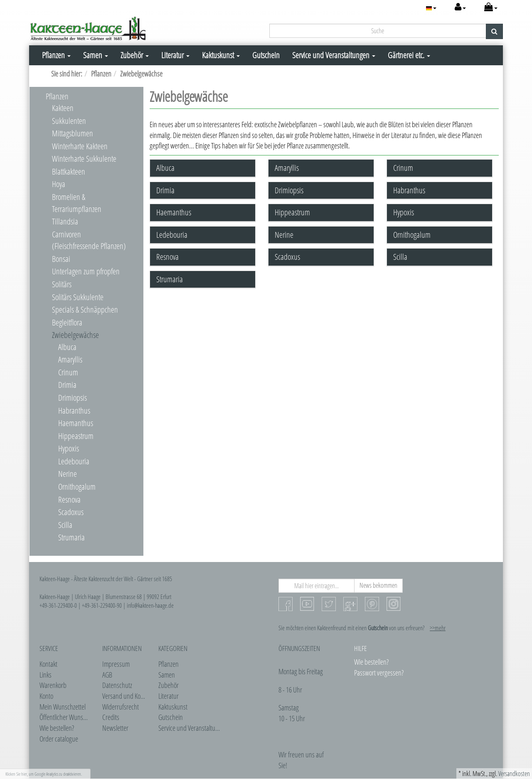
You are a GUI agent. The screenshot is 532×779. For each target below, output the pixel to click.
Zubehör (135, 55)
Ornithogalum (77, 487)
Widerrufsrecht (121, 707)
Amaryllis (70, 359)
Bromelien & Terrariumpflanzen (77, 203)
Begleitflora (67, 322)
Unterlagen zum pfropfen (86, 271)
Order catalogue (59, 739)
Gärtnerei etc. (409, 55)
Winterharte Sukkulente (84, 159)
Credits (111, 717)
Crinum (68, 372)
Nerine (68, 474)
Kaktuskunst (221, 55)
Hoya (59, 184)
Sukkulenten (69, 121)
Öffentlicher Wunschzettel (70, 717)
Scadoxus (71, 512)
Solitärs (62, 284)
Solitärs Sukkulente (78, 297)
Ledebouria (74, 461)
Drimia (67, 385)
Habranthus (74, 410)
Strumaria (71, 537)
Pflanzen (56, 55)
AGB (107, 675)
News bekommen (378, 585)
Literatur (175, 55)
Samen (96, 55)
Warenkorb (53, 685)
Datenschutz (117, 685)
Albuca (67, 347)
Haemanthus (76, 423)
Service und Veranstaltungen (334, 55)
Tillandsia (65, 221)
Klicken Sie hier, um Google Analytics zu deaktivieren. (44, 774)
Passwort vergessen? (379, 673)
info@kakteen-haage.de (150, 605)
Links (46, 675)
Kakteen (63, 108)
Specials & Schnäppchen (85, 309)
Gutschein (266, 55)
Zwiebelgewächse (75, 335)
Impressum (116, 664)
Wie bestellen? (57, 728)
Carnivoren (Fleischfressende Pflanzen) (89, 240)
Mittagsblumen (73, 133)
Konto (46, 696)
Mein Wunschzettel (63, 707)
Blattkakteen (69, 171)
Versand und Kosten (127, 696)
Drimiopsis (73, 398)
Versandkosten (514, 774)
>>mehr (438, 628)
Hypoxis (69, 448)
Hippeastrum (76, 436)
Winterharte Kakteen (80, 146)
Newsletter (115, 728)
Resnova (69, 499)
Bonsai (61, 259)
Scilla (65, 525)
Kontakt (48, 664)
